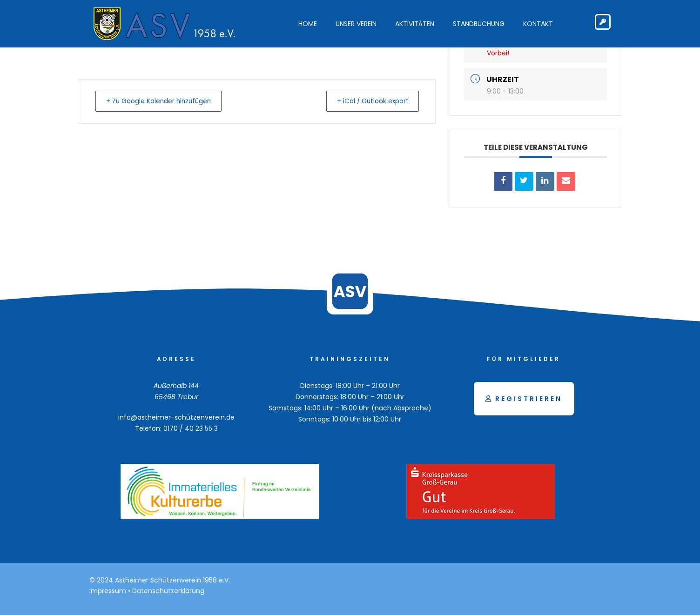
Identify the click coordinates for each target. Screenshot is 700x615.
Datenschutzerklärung (168, 591)
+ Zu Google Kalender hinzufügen (163, 101)
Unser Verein (356, 24)
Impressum (108, 591)
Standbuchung (479, 24)
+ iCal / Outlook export (369, 101)
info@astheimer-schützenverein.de (176, 417)
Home (308, 24)
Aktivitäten (415, 24)
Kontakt (538, 24)
